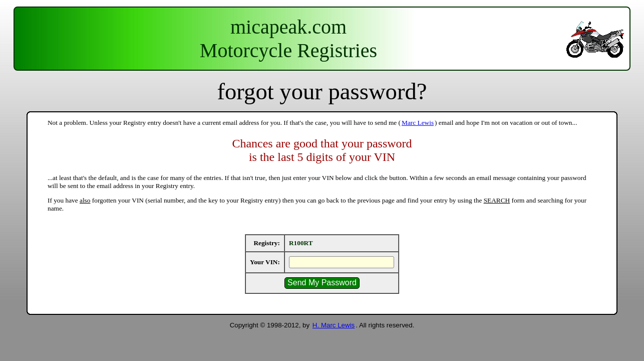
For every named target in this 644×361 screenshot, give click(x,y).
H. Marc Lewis (334, 325)
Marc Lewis (418, 123)
